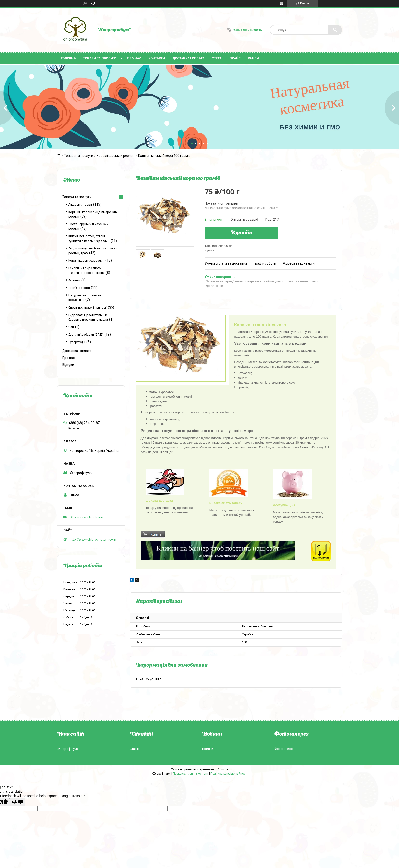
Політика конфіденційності (229, 774)
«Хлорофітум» (68, 749)
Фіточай (74, 280)
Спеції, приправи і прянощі (87, 307)
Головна (68, 58)
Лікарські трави (80, 204)
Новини (208, 749)
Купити (241, 233)
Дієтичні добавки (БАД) (86, 334)
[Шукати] (335, 30)
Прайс (235, 58)
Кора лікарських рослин (115, 156)
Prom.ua (223, 769)
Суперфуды (77, 342)
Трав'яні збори (79, 288)
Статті (217, 58)
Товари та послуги (100, 58)
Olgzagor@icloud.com (86, 517)
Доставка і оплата (188, 58)
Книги (253, 58)
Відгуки (68, 365)
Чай (71, 327)
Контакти (157, 58)
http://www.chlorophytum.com (93, 539)
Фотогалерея (284, 749)
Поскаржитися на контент (191, 774)
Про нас (134, 58)
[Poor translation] (18, 802)
